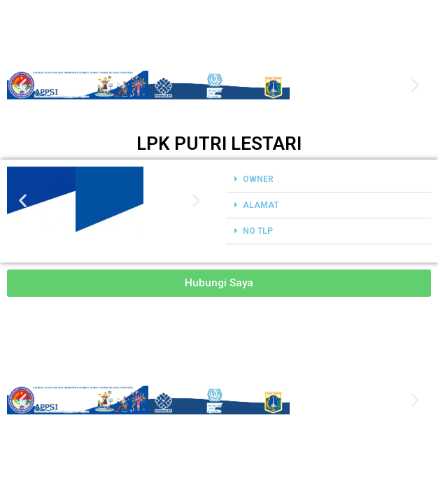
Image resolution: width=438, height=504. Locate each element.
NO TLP (258, 231)
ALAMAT (261, 205)
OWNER (258, 179)
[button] (23, 85)
